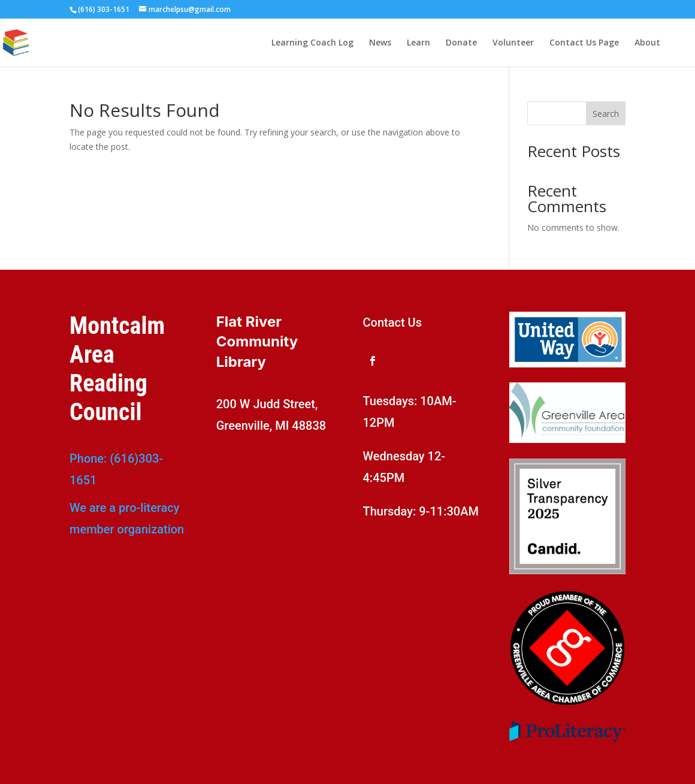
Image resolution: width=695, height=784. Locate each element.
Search (606, 114)
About (647, 43)
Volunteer (513, 43)
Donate (461, 43)
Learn (418, 43)
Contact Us (392, 322)
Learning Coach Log (312, 43)
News (380, 43)
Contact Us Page (584, 43)
